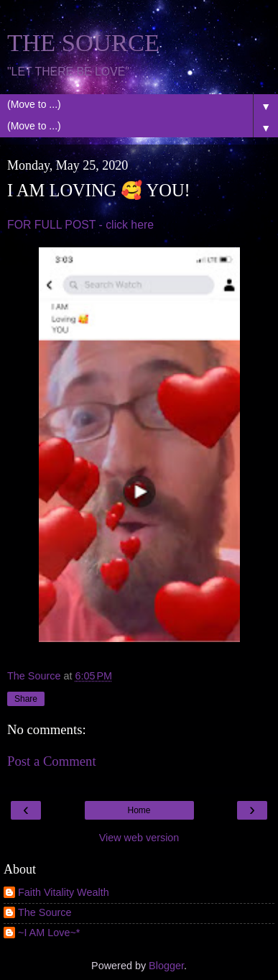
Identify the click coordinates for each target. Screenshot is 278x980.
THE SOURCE (83, 42)
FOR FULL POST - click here (80, 225)
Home (139, 810)
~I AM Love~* (49, 933)
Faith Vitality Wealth (64, 892)
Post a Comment (52, 761)
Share (26, 699)
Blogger (166, 966)
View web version (139, 838)
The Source (45, 912)
